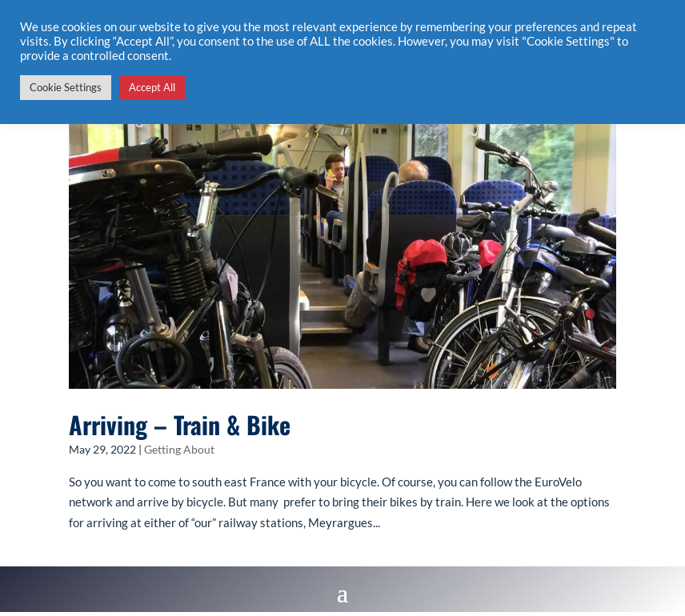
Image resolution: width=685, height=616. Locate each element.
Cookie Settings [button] (66, 87)
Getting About (179, 449)
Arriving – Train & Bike (180, 424)
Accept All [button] (152, 87)
